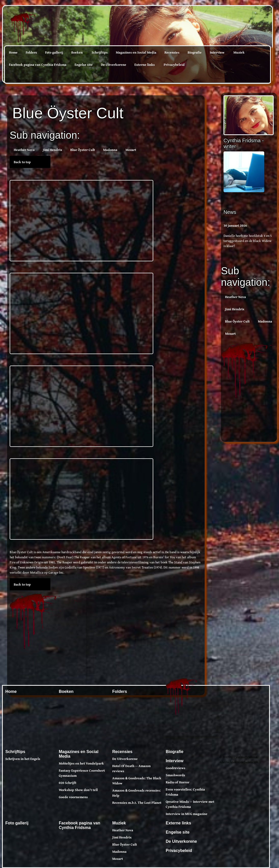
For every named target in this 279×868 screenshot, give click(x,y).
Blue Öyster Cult (237, 321)
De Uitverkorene (114, 64)
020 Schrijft (68, 783)
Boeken (77, 52)
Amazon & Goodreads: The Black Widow (137, 781)
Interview (217, 52)
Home (13, 52)
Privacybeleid (174, 64)
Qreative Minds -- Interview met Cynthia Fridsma (190, 804)
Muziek (239, 52)
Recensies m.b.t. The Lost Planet (137, 802)
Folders (31, 52)
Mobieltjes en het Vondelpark (81, 763)
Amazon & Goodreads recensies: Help (137, 793)
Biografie (195, 52)
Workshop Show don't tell (78, 790)
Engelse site (84, 64)
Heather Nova (235, 297)
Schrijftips (100, 52)
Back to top (22, 162)
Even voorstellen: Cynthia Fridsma (185, 792)
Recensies (172, 52)
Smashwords (175, 775)
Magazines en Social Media (136, 52)
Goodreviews (176, 768)
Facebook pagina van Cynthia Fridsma (38, 64)
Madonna (265, 321)
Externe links (145, 64)
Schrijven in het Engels (23, 759)
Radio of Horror (178, 782)
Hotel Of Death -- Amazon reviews (131, 768)
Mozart (230, 333)
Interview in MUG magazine (187, 814)
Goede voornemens (73, 797)
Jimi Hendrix (235, 309)
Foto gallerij (54, 52)
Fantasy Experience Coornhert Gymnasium (82, 773)
